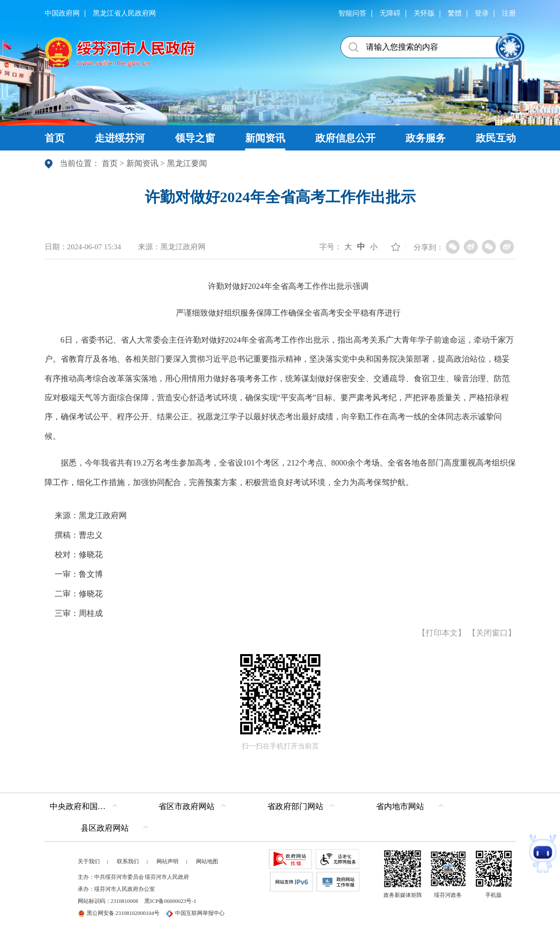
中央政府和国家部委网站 (86, 806)
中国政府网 (62, 13)
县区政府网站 (105, 828)
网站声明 (167, 861)
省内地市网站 (400, 806)
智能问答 (352, 13)
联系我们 (128, 861)
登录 (482, 13)
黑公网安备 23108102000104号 (119, 913)
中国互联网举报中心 (195, 913)
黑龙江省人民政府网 (124, 13)
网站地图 (207, 861)
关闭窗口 (492, 633)
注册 (509, 13)
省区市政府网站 (186, 806)
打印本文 (442, 633)
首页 (110, 163)
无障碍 (390, 13)
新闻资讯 (142, 163)
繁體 (455, 13)
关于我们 (89, 861)
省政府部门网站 (295, 806)
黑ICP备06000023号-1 (170, 901)
